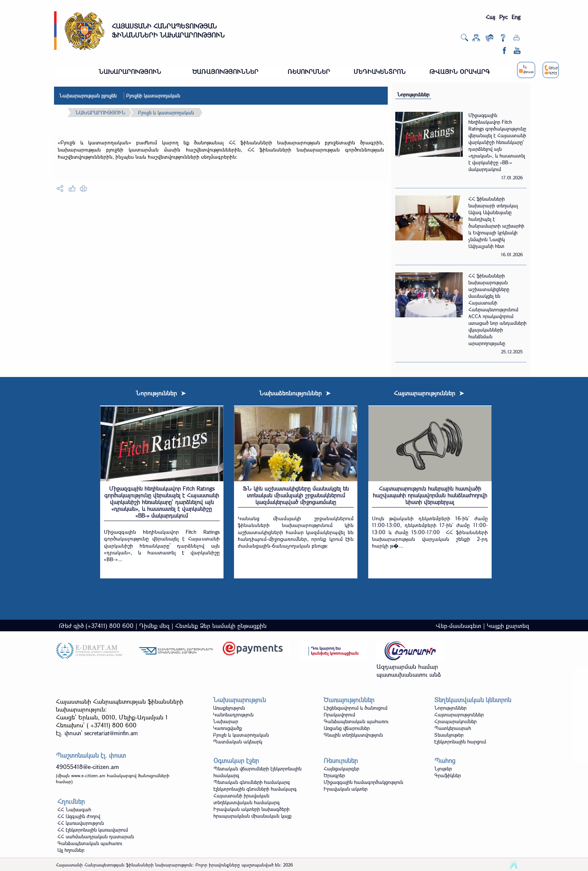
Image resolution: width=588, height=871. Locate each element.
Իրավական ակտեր (346, 789)
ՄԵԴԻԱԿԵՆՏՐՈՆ (380, 71)
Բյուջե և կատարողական (166, 113)
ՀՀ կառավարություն (81, 823)
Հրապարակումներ (455, 721)
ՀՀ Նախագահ (74, 809)
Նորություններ (413, 95)
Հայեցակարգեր (341, 769)
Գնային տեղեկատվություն (353, 735)
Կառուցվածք (227, 728)
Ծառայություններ (349, 700)
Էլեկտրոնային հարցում (460, 742)
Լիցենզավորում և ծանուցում (355, 708)
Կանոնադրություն (233, 715)
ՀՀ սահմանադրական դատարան (96, 836)
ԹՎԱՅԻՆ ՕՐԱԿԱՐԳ (460, 71)
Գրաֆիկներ (448, 775)
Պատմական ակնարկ (238, 742)
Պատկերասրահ (453, 728)
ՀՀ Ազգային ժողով (79, 816)
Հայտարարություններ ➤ (429, 393)
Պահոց (445, 761)
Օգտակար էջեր (236, 761)
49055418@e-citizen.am (87, 767)
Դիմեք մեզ (154, 625)
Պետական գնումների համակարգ (252, 782)
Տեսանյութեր (449, 735)
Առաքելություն (229, 708)
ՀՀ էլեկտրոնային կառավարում (93, 830)
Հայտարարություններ (459, 715)
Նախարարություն (239, 700)
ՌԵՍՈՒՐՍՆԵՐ (309, 71)
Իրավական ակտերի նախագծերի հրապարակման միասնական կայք (252, 812)
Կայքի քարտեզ (508, 625)
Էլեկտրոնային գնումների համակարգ (255, 789)
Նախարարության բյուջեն (88, 96)
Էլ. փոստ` (97, 733)
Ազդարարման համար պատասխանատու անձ (409, 670)
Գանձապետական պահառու (356, 721)
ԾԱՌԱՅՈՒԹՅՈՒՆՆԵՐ (225, 71)
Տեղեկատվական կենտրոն (473, 700)
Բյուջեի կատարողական (153, 96)
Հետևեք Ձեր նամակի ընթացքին (221, 625)
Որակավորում (339, 715)
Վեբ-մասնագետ (458, 625)
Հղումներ (71, 801)
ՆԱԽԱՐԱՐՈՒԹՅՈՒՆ (130, 71)
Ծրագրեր (334, 775)
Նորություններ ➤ (161, 393)
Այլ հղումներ (71, 850)
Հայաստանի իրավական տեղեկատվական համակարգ (247, 799)
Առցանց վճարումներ (347, 728)
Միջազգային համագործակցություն (363, 782)
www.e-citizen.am (88, 775)
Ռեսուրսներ (341, 761)
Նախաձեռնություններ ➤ (295, 393)
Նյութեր (443, 769)
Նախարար (226, 721)
